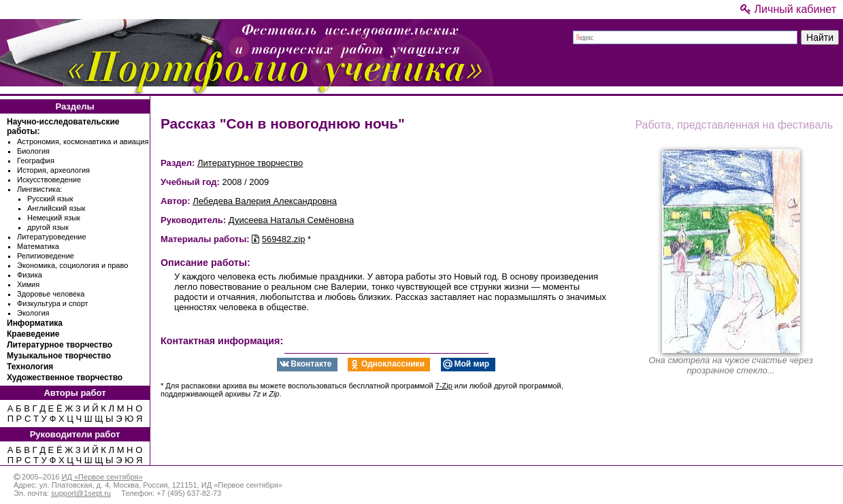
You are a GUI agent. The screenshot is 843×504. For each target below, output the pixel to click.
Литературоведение (52, 237)
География (36, 161)
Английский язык (56, 208)
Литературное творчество (60, 345)
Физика (30, 275)
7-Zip (444, 386)
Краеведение (33, 334)
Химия (28, 284)
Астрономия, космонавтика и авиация (83, 141)
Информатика (35, 323)
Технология (30, 367)
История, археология (53, 170)
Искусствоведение (49, 180)
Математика (38, 246)
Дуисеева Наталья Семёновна (291, 220)
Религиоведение (46, 256)
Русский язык (50, 199)
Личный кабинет (788, 9)
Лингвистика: (39, 189)
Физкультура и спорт (53, 303)
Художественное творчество (65, 377)
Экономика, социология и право (72, 265)
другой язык (48, 227)
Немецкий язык (54, 218)
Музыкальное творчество (59, 356)
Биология (33, 151)
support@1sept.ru (81, 493)
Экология (33, 313)
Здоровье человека (51, 294)
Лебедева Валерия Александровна (265, 201)
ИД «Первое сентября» (102, 477)
